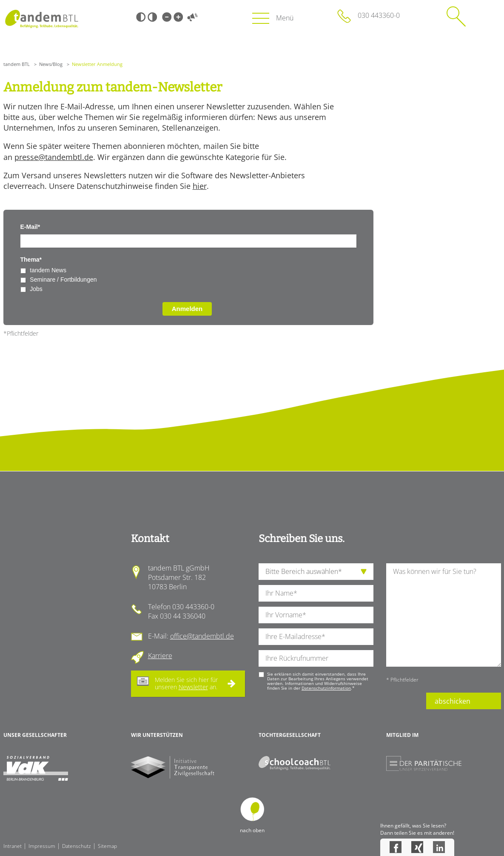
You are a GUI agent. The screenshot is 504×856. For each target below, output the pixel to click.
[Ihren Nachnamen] (316, 593)
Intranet (13, 846)
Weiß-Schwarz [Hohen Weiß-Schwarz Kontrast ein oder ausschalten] (152, 17)
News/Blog (51, 64)
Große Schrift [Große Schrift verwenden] (178, 17)
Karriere (160, 656)
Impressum (42, 846)
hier (200, 186)
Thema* (31, 260)
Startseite (42, 19)
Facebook (396, 847)
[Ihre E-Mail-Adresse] (316, 637)
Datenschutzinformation (326, 688)
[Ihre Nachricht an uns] (444, 615)
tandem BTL (17, 64)
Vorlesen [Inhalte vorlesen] (193, 17)
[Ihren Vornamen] (316, 615)
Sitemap (107, 846)
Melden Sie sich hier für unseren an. (186, 683)
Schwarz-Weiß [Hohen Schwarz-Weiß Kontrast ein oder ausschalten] (141, 17)
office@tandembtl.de (202, 636)
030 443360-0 (379, 15)
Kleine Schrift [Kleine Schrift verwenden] (167, 17)
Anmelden (187, 309)
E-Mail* (30, 227)
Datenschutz (77, 846)
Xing (417, 847)
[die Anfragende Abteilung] (316, 572)
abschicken (453, 701)
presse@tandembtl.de (54, 157)
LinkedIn (439, 847)
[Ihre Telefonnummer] (316, 658)
